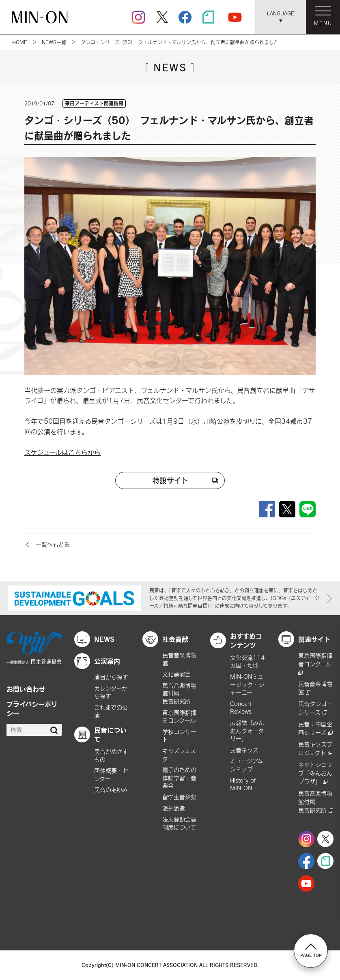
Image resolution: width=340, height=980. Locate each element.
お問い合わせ (26, 689)
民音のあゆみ (111, 790)
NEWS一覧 (54, 42)
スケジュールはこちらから (62, 452)
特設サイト (170, 480)
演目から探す (111, 677)
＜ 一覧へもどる (47, 544)
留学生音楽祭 (179, 797)
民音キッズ (244, 750)
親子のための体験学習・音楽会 (179, 778)
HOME (20, 42)
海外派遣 (174, 808)
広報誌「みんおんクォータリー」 (247, 731)
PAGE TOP (311, 950)
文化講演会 (176, 674)
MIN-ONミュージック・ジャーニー (247, 684)
